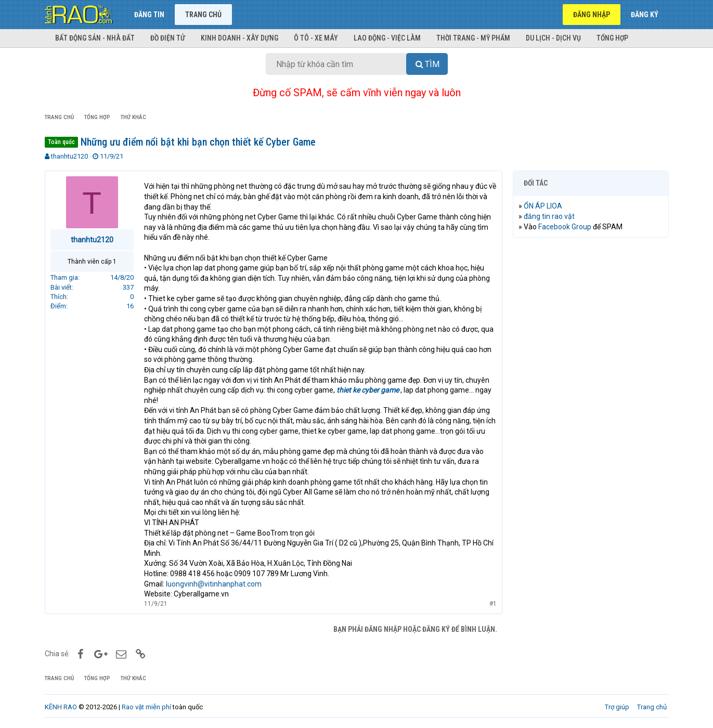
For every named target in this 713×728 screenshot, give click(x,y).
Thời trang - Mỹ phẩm (473, 38)
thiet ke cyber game (368, 390)
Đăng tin (149, 15)
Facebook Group (565, 227)
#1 (493, 604)
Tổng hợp (612, 38)
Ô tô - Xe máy (316, 38)
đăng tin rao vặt (549, 216)
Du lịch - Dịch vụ (553, 38)
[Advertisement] (591, 404)
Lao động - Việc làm (387, 38)
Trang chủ (203, 15)
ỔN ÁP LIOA (543, 206)
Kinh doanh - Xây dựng (239, 38)
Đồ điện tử (168, 38)
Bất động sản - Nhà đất (95, 38)
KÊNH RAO (61, 707)
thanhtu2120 (69, 156)
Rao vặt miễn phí (146, 707)
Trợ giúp (617, 707)
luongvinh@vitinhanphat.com (214, 584)
